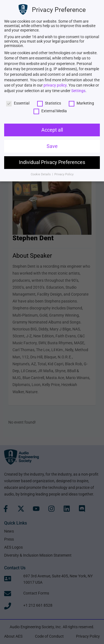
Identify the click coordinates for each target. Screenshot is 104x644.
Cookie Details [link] (41, 174)
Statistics (49, 103)
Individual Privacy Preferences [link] (52, 162)
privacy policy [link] (55, 85)
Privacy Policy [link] (64, 174)
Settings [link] (78, 91)
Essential (18, 103)
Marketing (81, 103)
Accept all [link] (52, 130)
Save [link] (52, 146)
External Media (50, 111)
